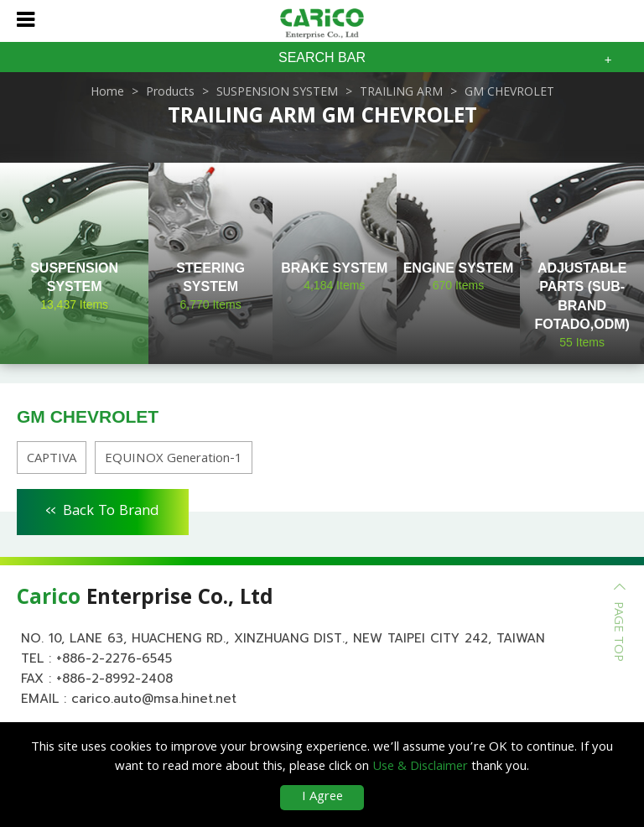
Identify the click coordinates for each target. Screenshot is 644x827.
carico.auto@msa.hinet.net (154, 699)
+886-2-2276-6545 (114, 658)
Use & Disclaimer (420, 767)
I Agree (322, 798)
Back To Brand (103, 509)
